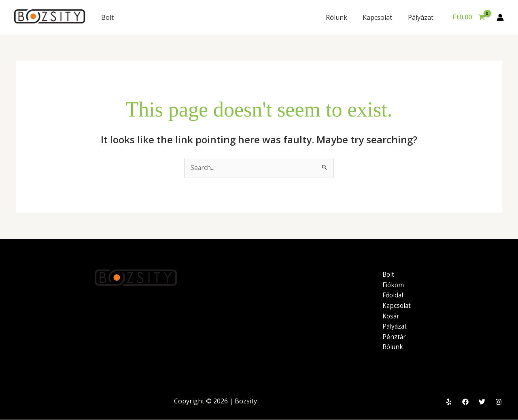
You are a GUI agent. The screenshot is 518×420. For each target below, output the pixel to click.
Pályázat (422, 17)
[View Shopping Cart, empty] (469, 17)
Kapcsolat (381, 17)
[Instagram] (499, 402)
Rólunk (343, 17)
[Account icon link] (500, 17)
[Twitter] (482, 402)
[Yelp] (449, 402)
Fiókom (394, 285)
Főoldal (393, 295)
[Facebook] (465, 402)
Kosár (391, 316)
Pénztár (394, 337)
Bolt (107, 17)
